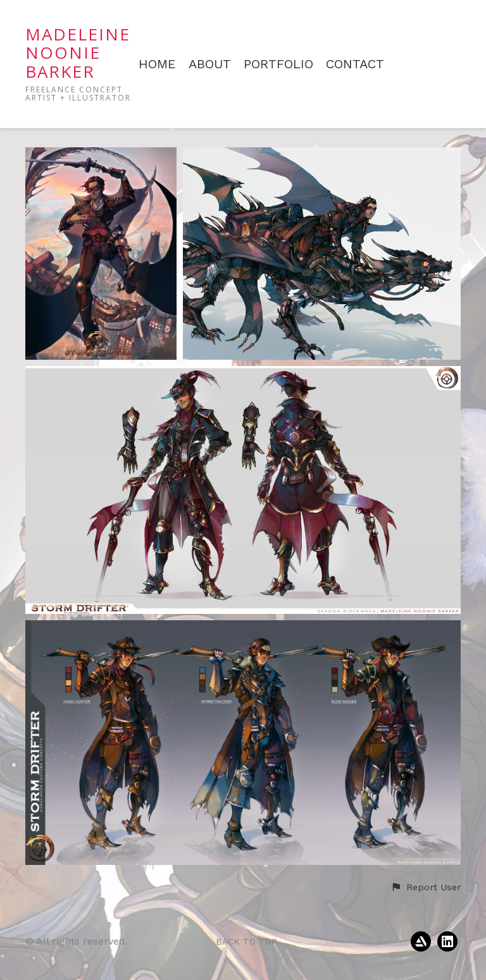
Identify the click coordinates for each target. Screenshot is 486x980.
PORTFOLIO (278, 64)
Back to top (246, 941)
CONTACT (355, 64)
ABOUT (210, 64)
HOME (157, 64)
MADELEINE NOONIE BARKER (78, 53)
